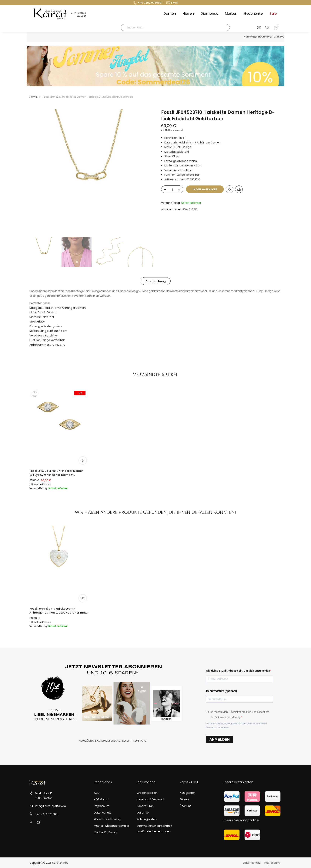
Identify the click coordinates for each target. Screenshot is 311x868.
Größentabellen (147, 793)
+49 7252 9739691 (47, 814)
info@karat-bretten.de (50, 806)
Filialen (184, 799)
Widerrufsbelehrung (107, 819)
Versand (179, 130)
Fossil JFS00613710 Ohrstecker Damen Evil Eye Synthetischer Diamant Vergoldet (57, 473)
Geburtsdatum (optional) (221, 691)
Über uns (186, 806)
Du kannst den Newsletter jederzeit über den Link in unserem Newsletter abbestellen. (237, 726)
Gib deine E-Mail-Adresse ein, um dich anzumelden (238, 671)
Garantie (143, 813)
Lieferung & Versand (150, 799)
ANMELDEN (220, 739)
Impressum (102, 806)
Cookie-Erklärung (105, 832)
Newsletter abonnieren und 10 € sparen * (277, 37)
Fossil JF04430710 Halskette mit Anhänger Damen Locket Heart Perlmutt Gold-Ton (59, 611)
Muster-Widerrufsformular (112, 826)
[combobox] (175, 28)
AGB (97, 793)
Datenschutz (103, 813)
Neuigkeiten (188, 793)
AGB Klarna (101, 799)
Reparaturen (145, 806)
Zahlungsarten (147, 819)
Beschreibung (156, 281)
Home (33, 97)
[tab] (156, 281)
